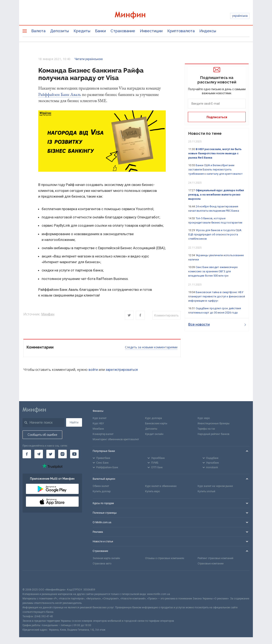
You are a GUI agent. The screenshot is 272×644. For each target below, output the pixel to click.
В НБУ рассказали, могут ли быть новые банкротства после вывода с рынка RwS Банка (215, 153)
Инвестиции (151, 31)
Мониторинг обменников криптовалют (116, 439)
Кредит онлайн (154, 434)
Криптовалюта (181, 31)
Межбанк (98, 429)
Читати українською (89, 59)
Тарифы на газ (206, 429)
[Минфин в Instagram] (62, 454)
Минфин (48, 314)
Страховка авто (102, 564)
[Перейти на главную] (136, 16)
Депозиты (59, 31)
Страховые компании (211, 564)
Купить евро (152, 491)
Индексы (208, 31)
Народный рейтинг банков (214, 434)
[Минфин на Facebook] (27, 454)
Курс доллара (154, 418)
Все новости (217, 324)
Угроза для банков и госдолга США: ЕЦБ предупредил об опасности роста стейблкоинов (215, 234)
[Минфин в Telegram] (39, 454)
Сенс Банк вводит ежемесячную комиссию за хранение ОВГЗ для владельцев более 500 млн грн (213, 271)
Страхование (123, 31)
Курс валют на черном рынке (215, 486)
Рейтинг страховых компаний (215, 558)
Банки (100, 31)
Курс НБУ (98, 423)
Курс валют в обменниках (161, 486)
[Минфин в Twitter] (51, 454)
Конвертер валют (103, 434)
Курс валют (100, 418)
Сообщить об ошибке (42, 435)
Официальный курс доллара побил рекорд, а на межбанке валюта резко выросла (216, 195)
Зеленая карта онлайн (106, 558)
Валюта (38, 31)
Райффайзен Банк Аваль (60, 94)
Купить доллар (102, 491)
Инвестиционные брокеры (214, 423)
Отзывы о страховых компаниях (165, 558)
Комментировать (166, 315)
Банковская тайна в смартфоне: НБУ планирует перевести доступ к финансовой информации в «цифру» (217, 296)
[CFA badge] (32, 579)
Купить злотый (206, 491)
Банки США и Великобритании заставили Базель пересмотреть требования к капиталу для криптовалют (215, 169)
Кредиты (82, 31)
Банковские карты (156, 423)
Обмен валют (101, 486)
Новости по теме (205, 133)
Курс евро (204, 418)
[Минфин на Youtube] (74, 454)
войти (93, 370)
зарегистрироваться (122, 370)
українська (240, 16)
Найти (74, 422)
